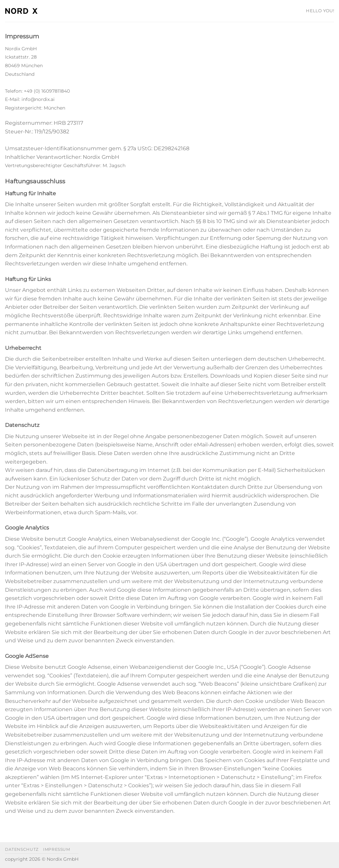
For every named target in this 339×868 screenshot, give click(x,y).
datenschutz (22, 849)
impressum (57, 849)
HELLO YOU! (320, 11)
